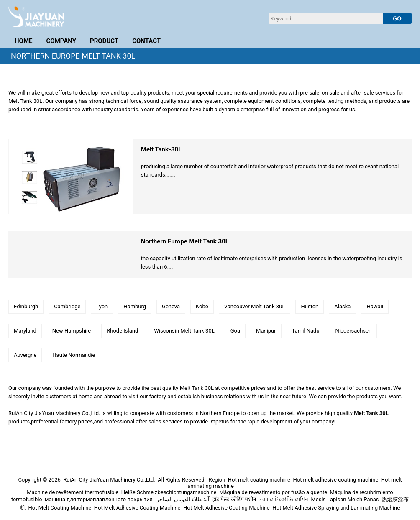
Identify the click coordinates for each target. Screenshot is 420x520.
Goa (235, 331)
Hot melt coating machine (259, 480)
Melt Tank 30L (371, 413)
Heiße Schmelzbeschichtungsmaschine (169, 492)
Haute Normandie (74, 355)
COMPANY (61, 41)
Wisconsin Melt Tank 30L (184, 331)
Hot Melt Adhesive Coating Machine (137, 508)
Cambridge (67, 306)
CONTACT (146, 41)
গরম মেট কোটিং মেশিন (283, 499)
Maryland (25, 331)
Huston (310, 306)
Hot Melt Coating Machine (60, 508)
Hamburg (135, 306)
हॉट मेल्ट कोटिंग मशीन (234, 499)
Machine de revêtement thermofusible (73, 492)
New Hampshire (72, 331)
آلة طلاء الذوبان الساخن (182, 499)
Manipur (266, 331)
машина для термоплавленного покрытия (99, 499)
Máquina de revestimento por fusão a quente (273, 492)
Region (217, 480)
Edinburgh (26, 306)
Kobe (202, 306)
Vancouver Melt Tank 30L (255, 306)
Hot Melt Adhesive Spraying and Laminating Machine (336, 508)
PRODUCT (104, 41)
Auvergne (25, 355)
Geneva (171, 306)
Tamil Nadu (306, 331)
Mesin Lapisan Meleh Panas (345, 499)
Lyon (102, 306)
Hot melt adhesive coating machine (335, 480)
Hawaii (375, 306)
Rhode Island (122, 331)
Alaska (342, 306)
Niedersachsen (354, 331)
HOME (24, 41)
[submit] (397, 18)
